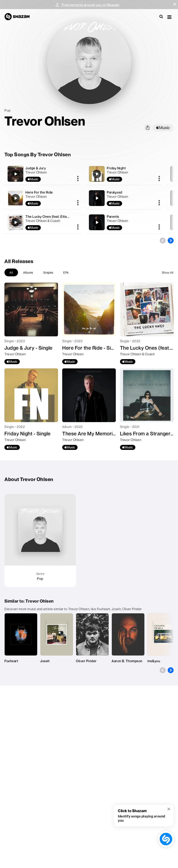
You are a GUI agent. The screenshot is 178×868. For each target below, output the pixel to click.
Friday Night (116, 168)
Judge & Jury (36, 168)
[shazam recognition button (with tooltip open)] (166, 839)
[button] (175, 4)
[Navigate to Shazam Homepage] (19, 17)
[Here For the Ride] (42, 198)
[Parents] (124, 222)
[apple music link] (163, 128)
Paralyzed (115, 192)
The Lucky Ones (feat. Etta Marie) (51, 217)
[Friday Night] (124, 174)
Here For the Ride (39, 192)
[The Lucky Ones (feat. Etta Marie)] (42, 222)
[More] (78, 179)
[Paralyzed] (124, 198)
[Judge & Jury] (42, 174)
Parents (113, 217)
